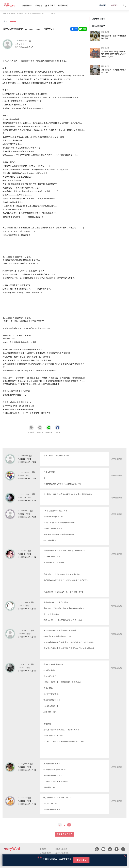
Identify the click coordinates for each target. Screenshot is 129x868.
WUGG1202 (26, 664)
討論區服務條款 (46, 853)
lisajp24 (24, 797)
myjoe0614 (26, 602)
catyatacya (26, 630)
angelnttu (25, 763)
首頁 (4, 13)
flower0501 (23, 41)
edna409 (25, 455)
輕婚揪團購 (63, 5)
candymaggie (27, 472)
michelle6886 (27, 494)
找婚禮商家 (27, 5)
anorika (24, 550)
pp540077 (25, 511)
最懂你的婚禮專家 (62, 853)
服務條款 (43, 849)
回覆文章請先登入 (64, 834)
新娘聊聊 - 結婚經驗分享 (18, 13)
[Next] (69, 825)
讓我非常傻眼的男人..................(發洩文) (44, 13)
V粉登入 (115, 5)
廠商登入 (103, 5)
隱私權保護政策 (61, 849)
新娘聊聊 (39, 5)
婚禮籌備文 (50, 5)
